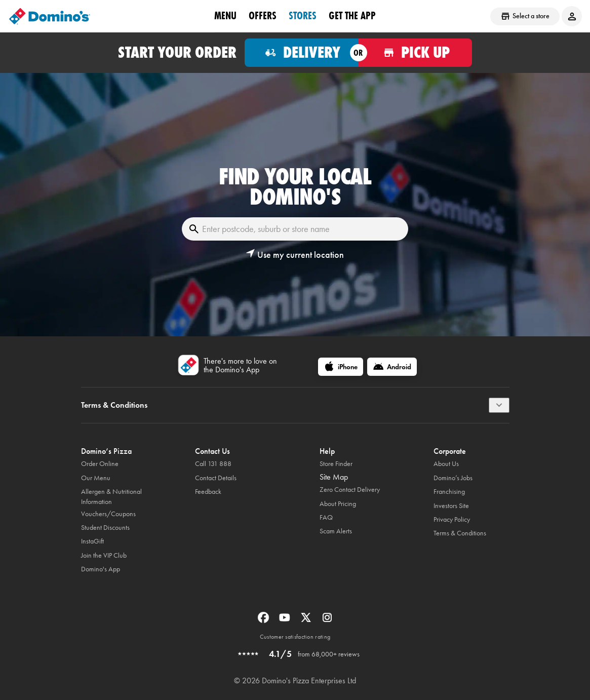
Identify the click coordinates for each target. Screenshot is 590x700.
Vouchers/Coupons (108, 514)
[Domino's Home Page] (50, 16)
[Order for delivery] (302, 53)
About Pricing (338, 504)
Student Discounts (105, 528)
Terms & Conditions (460, 533)
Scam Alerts (336, 531)
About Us (446, 464)
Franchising (449, 492)
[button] (295, 255)
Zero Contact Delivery (350, 490)
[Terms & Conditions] (499, 405)
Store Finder (336, 464)
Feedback (208, 492)
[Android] (392, 367)
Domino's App (101, 569)
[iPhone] (341, 367)
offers (263, 16)
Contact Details (216, 478)
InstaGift (92, 541)
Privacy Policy (452, 519)
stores (303, 16)
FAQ (326, 517)
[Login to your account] (572, 16)
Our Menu (96, 478)
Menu (225, 16)
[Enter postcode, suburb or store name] (295, 229)
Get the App (352, 16)
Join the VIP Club (104, 555)
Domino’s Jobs (453, 478)
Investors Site (451, 506)
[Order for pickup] (416, 53)
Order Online (100, 464)
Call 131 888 (213, 464)
